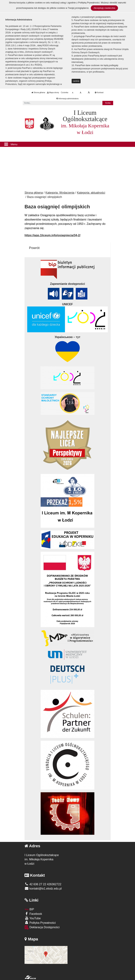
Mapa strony (53, 93)
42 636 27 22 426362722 (43, 884)
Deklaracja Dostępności (42, 927)
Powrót (34, 248)
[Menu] (67, 144)
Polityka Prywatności (40, 923)
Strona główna (38, 93)
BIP (29, 909)
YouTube (33, 918)
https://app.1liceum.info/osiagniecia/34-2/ (52, 235)
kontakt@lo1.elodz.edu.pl (43, 889)
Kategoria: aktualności (91, 193)
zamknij (76, 81)
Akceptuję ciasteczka (104, 8)
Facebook (33, 914)
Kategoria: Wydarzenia (60, 193)
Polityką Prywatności (89, 3)
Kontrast (99, 93)
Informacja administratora (68, 99)
